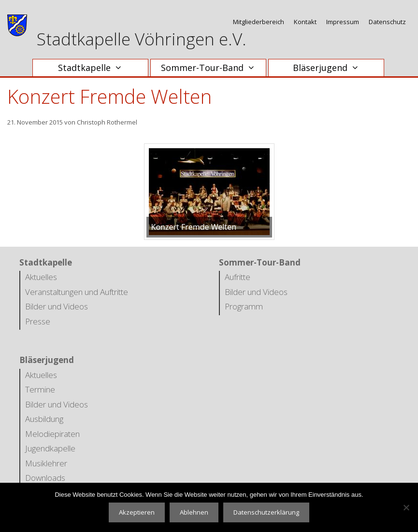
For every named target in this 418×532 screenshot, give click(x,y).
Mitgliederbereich (259, 22)
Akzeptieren (137, 512)
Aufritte (238, 277)
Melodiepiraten (52, 434)
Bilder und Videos (57, 306)
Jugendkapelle (50, 448)
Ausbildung (44, 419)
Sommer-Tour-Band (213, 68)
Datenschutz (387, 22)
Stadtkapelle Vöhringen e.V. (142, 39)
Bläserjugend (331, 68)
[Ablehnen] (406, 507)
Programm (244, 306)
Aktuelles (41, 277)
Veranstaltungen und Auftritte (77, 292)
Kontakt (305, 22)
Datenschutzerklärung (266, 512)
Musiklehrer (46, 463)
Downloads (45, 478)
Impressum (343, 22)
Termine (40, 389)
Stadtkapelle (95, 68)
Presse (38, 321)
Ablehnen (194, 512)
